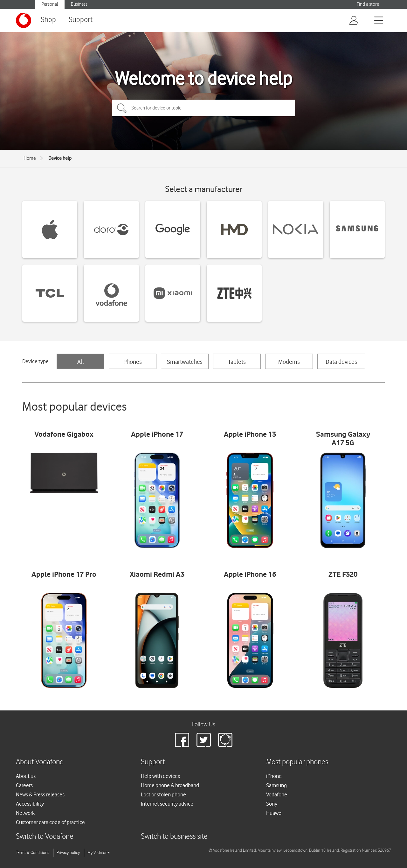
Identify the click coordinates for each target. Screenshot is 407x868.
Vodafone (277, 794)
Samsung (276, 785)
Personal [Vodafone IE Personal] (50, 4)
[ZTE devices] (234, 293)
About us (26, 776)
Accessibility (30, 804)
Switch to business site (174, 837)
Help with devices (160, 776)
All (81, 362)
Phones (133, 362)
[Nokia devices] (296, 229)
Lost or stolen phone (163, 794)
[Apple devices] (50, 229)
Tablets (237, 362)
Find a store (368, 4)
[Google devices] (173, 229)
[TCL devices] (50, 293)
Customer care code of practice (50, 822)
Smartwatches (185, 362)
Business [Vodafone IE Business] (79, 4)
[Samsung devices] (357, 229)
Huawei (274, 813)
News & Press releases (40, 794)
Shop (48, 20)
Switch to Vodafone (45, 837)
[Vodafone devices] (111, 293)
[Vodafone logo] (24, 20)
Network (25, 813)
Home (30, 158)
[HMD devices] (234, 229)
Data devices (341, 362)
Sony (272, 804)
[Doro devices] (111, 229)
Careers (24, 785)
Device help (60, 158)
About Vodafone (40, 762)
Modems (289, 362)
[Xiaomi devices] (173, 293)
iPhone (274, 776)
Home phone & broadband (170, 785)
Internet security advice (167, 804)
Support (81, 20)
